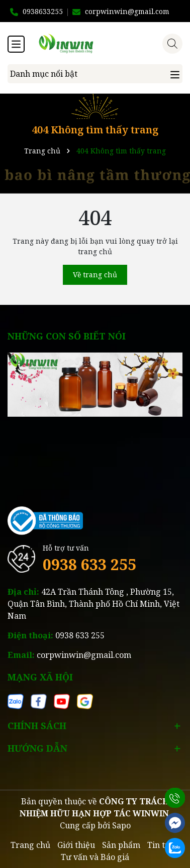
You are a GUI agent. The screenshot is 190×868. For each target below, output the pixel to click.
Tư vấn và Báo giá (95, 857)
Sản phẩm (121, 845)
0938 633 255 (89, 564)
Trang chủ (30, 845)
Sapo (121, 825)
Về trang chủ (95, 275)
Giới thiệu (76, 845)
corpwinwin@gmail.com (84, 655)
